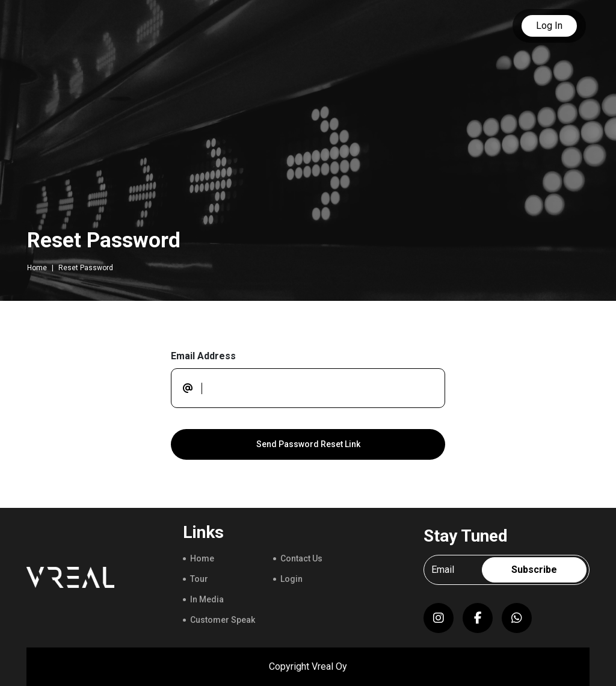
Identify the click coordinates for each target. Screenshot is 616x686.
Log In (549, 26)
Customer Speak (223, 620)
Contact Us (301, 558)
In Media (207, 599)
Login (291, 579)
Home (37, 268)
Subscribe (534, 570)
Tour (199, 579)
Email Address (203, 356)
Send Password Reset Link (308, 444)
